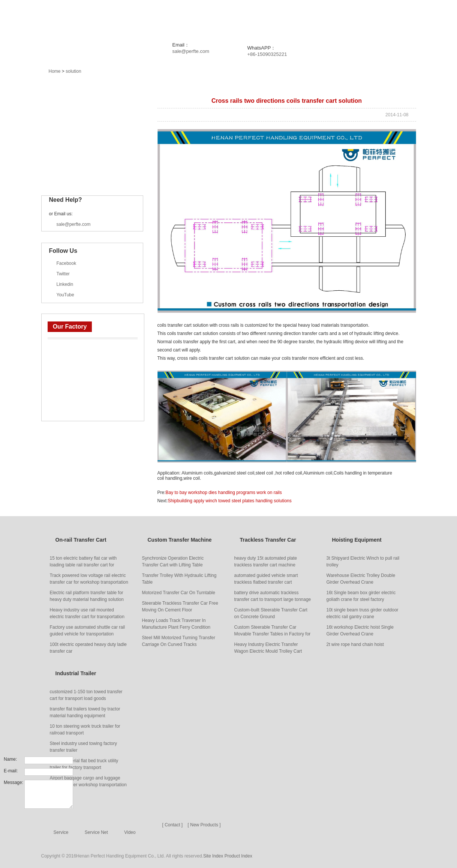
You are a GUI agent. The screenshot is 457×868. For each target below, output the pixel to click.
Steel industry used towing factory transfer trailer (83, 747)
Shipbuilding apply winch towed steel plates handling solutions (230, 501)
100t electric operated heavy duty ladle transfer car (88, 648)
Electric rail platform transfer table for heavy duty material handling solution (87, 596)
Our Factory (70, 327)
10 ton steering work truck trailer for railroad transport (85, 730)
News (197, 19)
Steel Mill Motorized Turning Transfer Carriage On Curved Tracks (179, 641)
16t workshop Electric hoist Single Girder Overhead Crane (360, 631)
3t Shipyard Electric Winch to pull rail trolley (363, 562)
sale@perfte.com (191, 51)
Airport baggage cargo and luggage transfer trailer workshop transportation (88, 781)
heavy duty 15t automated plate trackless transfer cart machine (266, 562)
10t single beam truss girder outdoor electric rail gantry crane (363, 613)
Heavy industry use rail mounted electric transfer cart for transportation (87, 613)
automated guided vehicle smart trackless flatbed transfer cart (266, 579)
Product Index (238, 856)
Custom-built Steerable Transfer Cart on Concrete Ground (271, 613)
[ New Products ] (204, 825)
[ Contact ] (173, 825)
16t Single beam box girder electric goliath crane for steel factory (361, 596)
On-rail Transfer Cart (80, 105)
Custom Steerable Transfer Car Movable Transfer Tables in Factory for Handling (273, 631)
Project (233, 19)
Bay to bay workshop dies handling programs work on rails (224, 493)
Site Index (213, 856)
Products (158, 19)
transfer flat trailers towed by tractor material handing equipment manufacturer (85, 713)
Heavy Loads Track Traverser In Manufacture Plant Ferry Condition (176, 624)
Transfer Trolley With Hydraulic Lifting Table (179, 579)
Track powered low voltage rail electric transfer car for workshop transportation (89, 579)
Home (120, 19)
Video (130, 832)
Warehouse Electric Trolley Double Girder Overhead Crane (361, 579)
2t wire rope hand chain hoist (355, 644)
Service (317, 19)
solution (73, 71)
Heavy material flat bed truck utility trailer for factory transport (84, 764)
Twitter (63, 274)
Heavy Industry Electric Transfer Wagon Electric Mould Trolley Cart (268, 648)
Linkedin (65, 284)
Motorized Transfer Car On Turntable (179, 593)
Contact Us (407, 19)
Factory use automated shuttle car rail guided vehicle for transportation (88, 631)
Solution (276, 19)
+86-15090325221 (267, 54)
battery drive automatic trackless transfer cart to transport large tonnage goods (273, 596)
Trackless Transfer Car (83, 140)
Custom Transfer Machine (86, 122)
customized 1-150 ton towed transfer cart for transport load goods (86, 695)
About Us (359, 19)
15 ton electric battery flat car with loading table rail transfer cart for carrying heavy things (83, 562)
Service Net (96, 832)
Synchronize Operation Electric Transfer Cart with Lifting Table (173, 562)
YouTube (65, 295)
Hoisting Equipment (79, 158)
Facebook (67, 263)
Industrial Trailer (75, 175)
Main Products (67, 86)
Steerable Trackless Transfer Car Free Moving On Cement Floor (180, 607)
